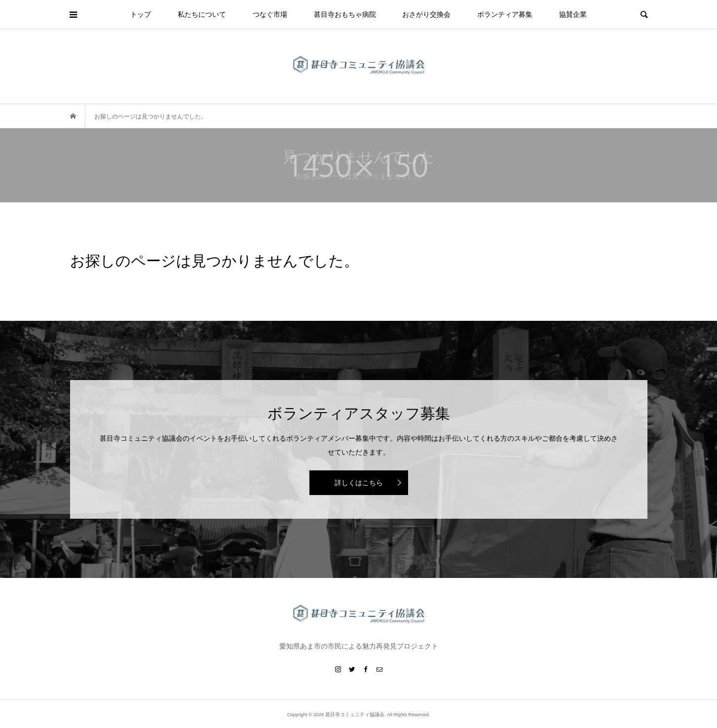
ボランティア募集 (505, 14)
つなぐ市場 (270, 14)
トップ (141, 14)
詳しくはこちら (359, 483)
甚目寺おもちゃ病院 (345, 14)
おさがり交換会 (426, 14)
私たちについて (202, 14)
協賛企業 (573, 14)
